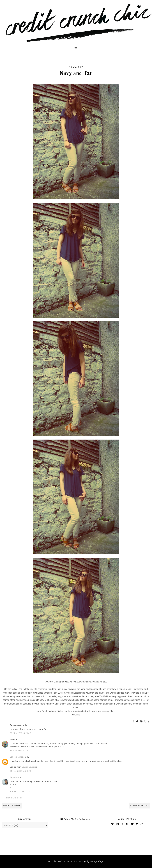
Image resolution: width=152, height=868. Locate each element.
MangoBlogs (97, 861)
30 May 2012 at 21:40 (20, 733)
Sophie (13, 777)
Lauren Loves (16, 757)
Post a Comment (14, 798)
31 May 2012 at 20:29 (20, 771)
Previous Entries (140, 805)
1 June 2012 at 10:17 (20, 791)
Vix (11, 739)
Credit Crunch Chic (67, 861)
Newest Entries (12, 805)
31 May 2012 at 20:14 (20, 750)
